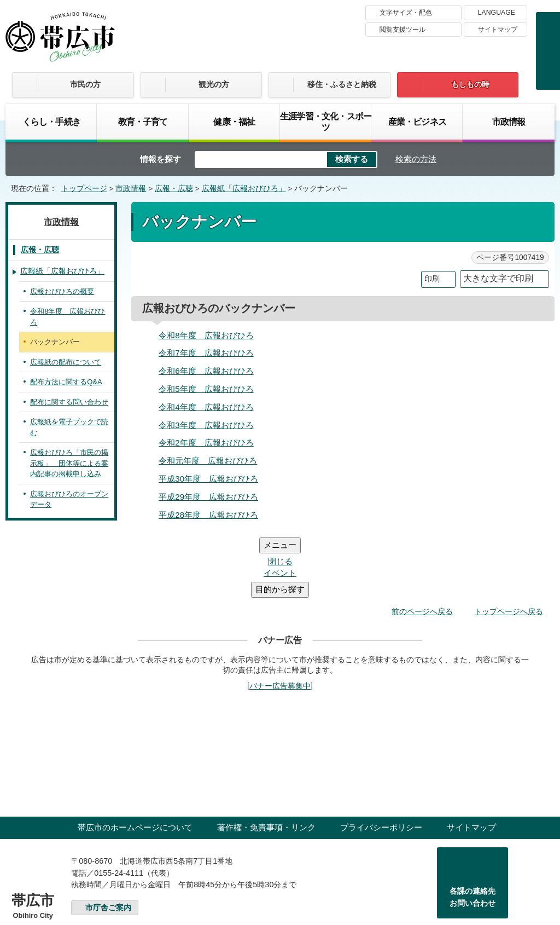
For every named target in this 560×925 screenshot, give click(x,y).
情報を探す (161, 159)
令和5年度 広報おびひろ (206, 389)
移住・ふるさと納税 (342, 84)
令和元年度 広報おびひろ (208, 461)
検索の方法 (416, 159)
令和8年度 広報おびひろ (206, 335)
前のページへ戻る (422, 546)
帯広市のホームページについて (135, 762)
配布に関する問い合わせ (69, 402)
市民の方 (85, 84)
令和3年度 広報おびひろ (206, 425)
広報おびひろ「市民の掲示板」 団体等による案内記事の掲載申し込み (69, 463)
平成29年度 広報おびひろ (208, 497)
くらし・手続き (51, 122)
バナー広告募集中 (280, 620)
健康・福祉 (234, 122)
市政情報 (509, 122)
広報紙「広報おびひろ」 (244, 189)
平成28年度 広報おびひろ (208, 515)
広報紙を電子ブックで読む (69, 427)
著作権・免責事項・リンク (266, 762)
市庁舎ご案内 (108, 842)
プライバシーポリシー (381, 762)
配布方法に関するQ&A (66, 382)
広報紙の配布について (66, 362)
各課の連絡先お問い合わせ (472, 831)
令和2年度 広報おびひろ (206, 443)
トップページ (84, 189)
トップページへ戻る (509, 546)
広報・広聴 (174, 189)
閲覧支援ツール (402, 30)
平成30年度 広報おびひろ (208, 479)
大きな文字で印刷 (498, 278)
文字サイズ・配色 (406, 13)
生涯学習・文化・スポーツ (326, 122)
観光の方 (214, 84)
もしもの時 (470, 84)
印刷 (432, 279)
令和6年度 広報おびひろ (206, 371)
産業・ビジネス (417, 122)
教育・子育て (143, 122)
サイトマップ (498, 30)
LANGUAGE (497, 13)
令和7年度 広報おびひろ (206, 353)
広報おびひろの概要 (62, 291)
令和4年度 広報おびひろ (206, 407)
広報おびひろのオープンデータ (69, 499)
